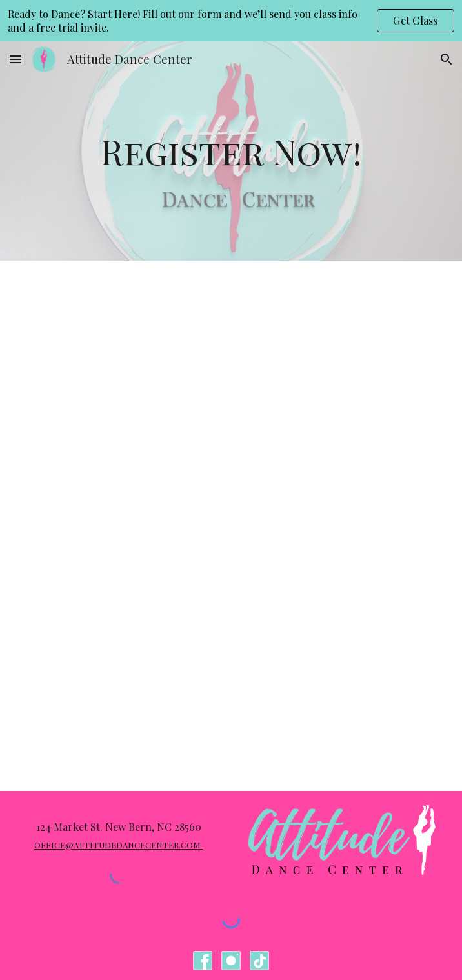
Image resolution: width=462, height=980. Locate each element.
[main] (231, 151)
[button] (15, 59)
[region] (231, 21)
